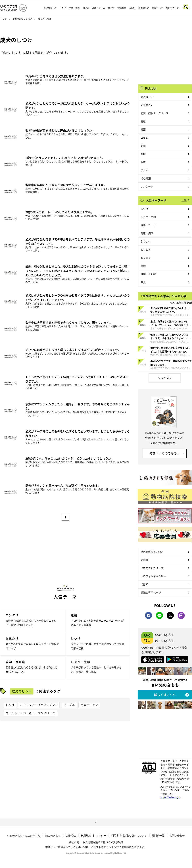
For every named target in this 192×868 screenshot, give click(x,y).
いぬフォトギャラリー (153, 576)
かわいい (146, 241)
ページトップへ (96, 822)
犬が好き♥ (146, 105)
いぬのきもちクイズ (152, 568)
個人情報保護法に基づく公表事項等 (103, 842)
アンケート (147, 186)
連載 (143, 121)
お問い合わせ (177, 836)
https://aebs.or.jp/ (170, 797)
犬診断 (144, 584)
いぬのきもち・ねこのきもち (24, 836)
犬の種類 (146, 178)
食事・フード (148, 225)
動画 (143, 146)
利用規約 (86, 836)
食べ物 (111, 8)
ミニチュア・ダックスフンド (39, 705)
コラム (144, 138)
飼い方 (86, 8)
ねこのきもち (53, 836)
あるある (146, 258)
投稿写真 (122, 8)
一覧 (184, 200)
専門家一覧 (158, 836)
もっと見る (165, 378)
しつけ (63, 8)
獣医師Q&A (144, 8)
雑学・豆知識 (148, 274)
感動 (143, 266)
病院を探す (158, 8)
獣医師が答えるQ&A (22, 19)
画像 (143, 154)
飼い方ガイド (172, 8)
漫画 (143, 129)
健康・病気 (147, 233)
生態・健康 (74, 8)
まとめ (144, 170)
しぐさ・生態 (148, 217)
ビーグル (69, 705)
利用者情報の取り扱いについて (129, 836)
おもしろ (146, 249)
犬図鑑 (132, 8)
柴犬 (143, 282)
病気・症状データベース (155, 113)
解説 (143, 162)
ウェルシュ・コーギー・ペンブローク (30, 713)
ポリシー (101, 836)
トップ (3, 19)
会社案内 (74, 842)
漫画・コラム (99, 8)
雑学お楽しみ (50, 8)
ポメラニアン (89, 705)
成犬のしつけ (22, 691)
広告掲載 (71, 836)
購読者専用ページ (151, 592)
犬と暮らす (147, 97)
